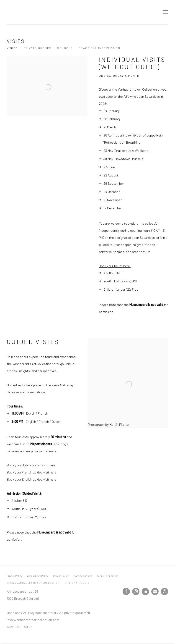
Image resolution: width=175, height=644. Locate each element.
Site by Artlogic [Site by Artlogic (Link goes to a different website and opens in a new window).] (77, 583)
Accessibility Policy (38, 576)
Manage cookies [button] (83, 576)
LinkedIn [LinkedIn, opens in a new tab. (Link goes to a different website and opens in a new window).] (145, 591)
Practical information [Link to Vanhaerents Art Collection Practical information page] (99, 48)
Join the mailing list (155, 591)
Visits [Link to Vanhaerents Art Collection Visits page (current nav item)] (12, 48)
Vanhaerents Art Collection (36, 12)
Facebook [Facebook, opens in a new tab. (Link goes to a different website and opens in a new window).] (126, 591)
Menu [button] (165, 12)
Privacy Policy (14, 576)
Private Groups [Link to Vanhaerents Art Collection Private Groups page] (37, 48)
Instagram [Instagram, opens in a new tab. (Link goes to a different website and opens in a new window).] (136, 591)
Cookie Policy (61, 576)
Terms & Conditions (108, 576)
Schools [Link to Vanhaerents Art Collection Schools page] (65, 48)
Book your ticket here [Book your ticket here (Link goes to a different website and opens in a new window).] (115, 266)
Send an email (165, 591)
